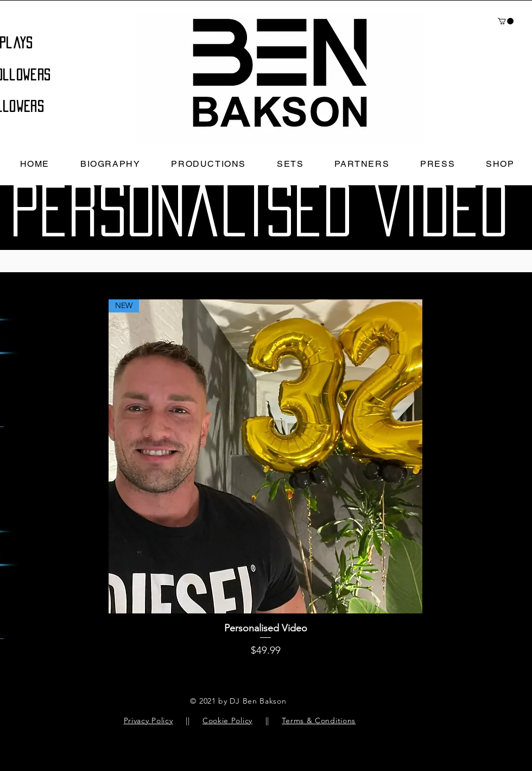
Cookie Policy (227, 720)
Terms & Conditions (319, 720)
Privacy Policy (148, 720)
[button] (506, 21)
